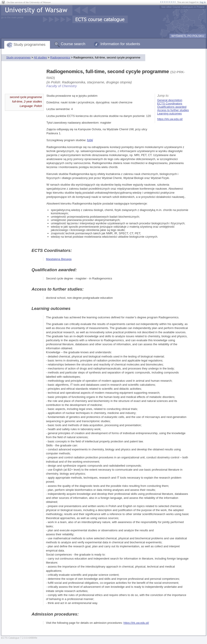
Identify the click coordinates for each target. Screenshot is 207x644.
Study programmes (30, 45)
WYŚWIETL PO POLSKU (188, 36)
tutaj (90, 140)
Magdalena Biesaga (59, 259)
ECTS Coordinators (170, 103)
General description (170, 100)
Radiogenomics (60, 57)
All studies (40, 57)
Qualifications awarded (172, 107)
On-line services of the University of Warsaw (29, 2)
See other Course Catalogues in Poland (183, 7)
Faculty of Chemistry (62, 86)
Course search (73, 44)
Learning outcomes (170, 113)
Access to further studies (173, 110)
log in (203, 2)
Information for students (120, 44)
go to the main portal (12, 17)
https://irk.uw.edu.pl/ (170, 119)
